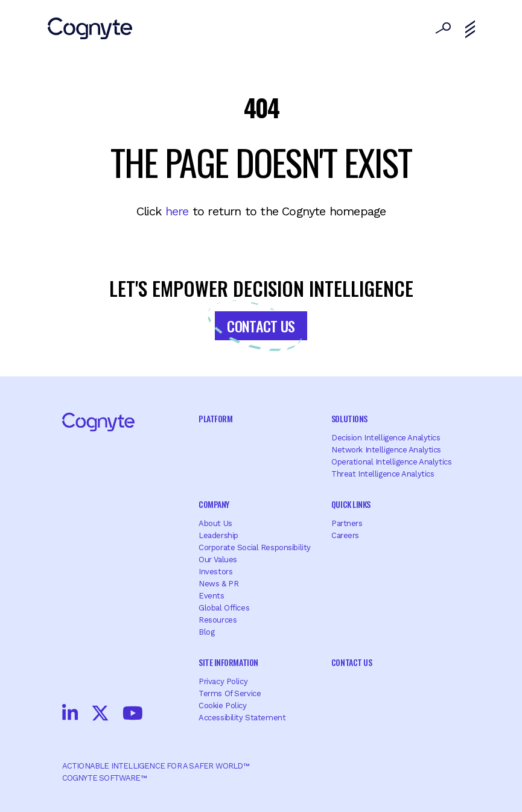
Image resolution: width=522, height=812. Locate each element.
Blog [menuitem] (206, 632)
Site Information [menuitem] (228, 662)
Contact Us (261, 326)
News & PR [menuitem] (218, 584)
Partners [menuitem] (347, 523)
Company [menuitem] (214, 504)
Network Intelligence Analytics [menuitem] (386, 450)
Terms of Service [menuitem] (230, 693)
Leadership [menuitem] (218, 535)
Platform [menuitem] (215, 418)
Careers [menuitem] (345, 535)
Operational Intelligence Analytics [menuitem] (391, 462)
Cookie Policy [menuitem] (222, 706)
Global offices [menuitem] (224, 608)
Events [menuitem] (211, 596)
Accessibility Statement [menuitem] (242, 718)
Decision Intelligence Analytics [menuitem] (386, 438)
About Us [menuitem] (215, 523)
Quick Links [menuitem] (351, 504)
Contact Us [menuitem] (352, 662)
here (177, 211)
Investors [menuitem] (215, 572)
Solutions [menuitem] (349, 418)
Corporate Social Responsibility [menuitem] (255, 547)
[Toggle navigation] (470, 30)
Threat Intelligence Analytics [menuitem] (383, 474)
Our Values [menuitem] (218, 560)
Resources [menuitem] (218, 620)
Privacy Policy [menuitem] (223, 681)
